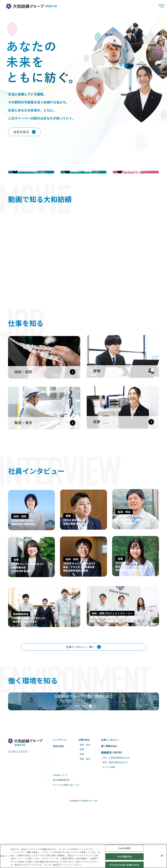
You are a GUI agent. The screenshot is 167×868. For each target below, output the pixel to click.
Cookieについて (61, 836)
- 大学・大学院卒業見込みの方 (120, 818)
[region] (83, 856)
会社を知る (59, 806)
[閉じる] (162, 856)
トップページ (61, 799)
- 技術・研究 (87, 804)
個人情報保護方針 (62, 841)
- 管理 (83, 814)
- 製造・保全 (87, 819)
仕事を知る (87, 799)
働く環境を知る (113, 806)
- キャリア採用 (112, 828)
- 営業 (83, 809)
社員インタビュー (115, 799)
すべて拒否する (124, 857)
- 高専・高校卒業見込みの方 (118, 823)
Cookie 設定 (124, 848)
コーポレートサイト (17, 810)
